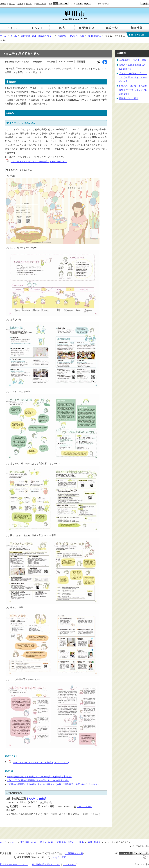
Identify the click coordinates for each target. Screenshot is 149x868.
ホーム (3, 36)
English (3, 4)
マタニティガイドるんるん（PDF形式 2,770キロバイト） (36, 162)
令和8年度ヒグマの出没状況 (133, 60)
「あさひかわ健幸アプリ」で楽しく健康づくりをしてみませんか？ (133, 77)
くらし (14, 36)
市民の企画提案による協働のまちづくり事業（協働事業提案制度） (40, 777)
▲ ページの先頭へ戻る (139, 846)
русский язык (40, 4)
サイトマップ (70, 864)
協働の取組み (95, 36)
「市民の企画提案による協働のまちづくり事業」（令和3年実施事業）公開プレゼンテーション (53, 784)
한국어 (29, 4)
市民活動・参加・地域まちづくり (37, 36)
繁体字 (20, 4)
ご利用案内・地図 (74, 853)
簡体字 (12, 4)
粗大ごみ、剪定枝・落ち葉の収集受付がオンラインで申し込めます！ (133, 90)
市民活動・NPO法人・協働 (71, 36)
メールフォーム (84, 806)
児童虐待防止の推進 (129, 98)
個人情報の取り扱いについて (46, 864)
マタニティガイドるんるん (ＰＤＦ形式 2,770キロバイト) (38, 762)
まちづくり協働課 (36, 799)
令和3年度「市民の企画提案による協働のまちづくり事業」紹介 (38, 780)
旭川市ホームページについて (14, 864)
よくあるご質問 (58, 857)
